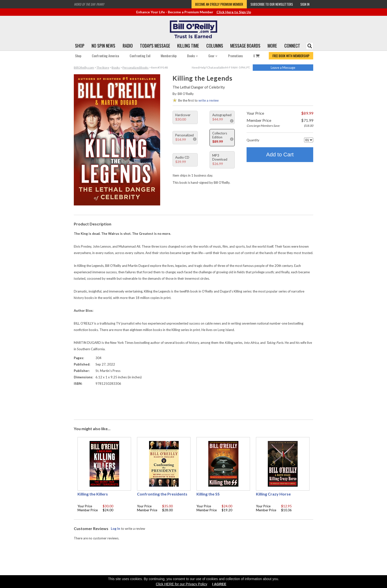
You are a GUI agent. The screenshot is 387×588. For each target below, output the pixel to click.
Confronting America (105, 56)
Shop (80, 46)
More (272, 46)
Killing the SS (208, 494)
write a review (209, 100)
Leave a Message (283, 68)
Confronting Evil (140, 56)
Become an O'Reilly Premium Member (219, 4)
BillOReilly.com (84, 67)
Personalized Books (135, 67)
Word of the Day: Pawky (89, 4)
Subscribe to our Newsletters (272, 4)
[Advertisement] (193, 402)
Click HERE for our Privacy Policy (182, 584)
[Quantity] (309, 140)
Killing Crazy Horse (273, 494)
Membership (169, 56)
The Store (103, 67)
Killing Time (188, 46)
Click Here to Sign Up (234, 12)
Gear (213, 56)
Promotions (235, 56)
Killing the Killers (93, 494)
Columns (215, 46)
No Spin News (103, 46)
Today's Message (155, 46)
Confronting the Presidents (162, 494)
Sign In (305, 4)
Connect (292, 46)
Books (193, 56)
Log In (116, 529)
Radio (128, 46)
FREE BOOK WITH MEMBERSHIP (291, 56)
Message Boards (245, 46)
